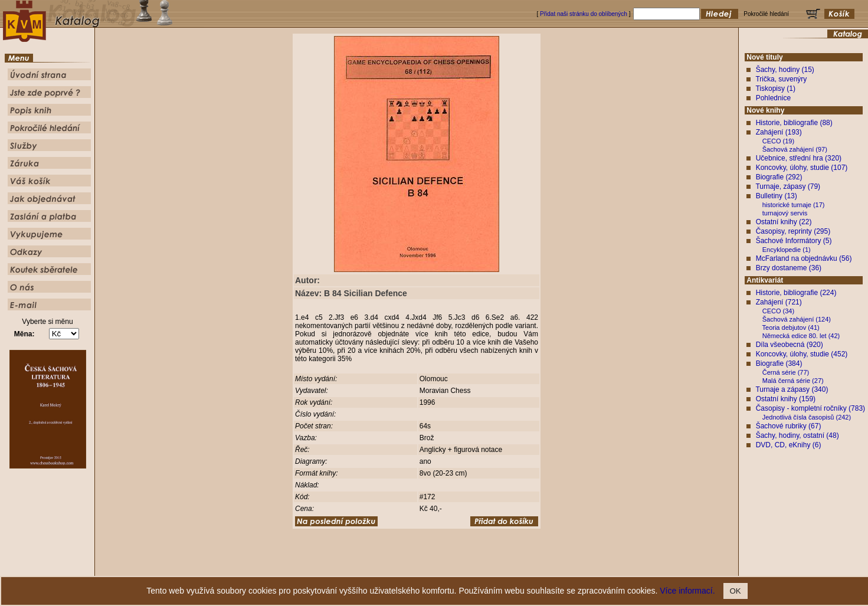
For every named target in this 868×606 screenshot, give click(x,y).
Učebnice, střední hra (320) (799, 158)
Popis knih (427, 567)
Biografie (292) (779, 177)
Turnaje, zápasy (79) (788, 186)
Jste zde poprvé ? (384, 567)
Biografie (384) (779, 363)
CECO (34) (778, 311)
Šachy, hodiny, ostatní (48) (797, 435)
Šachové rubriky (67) (789, 426)
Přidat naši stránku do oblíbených (584, 14)
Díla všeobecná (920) (790, 345)
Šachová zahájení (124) (797, 319)
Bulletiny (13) (777, 196)
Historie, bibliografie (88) (794, 123)
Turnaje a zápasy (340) (792, 389)
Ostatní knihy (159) (786, 399)
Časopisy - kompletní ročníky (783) (810, 408)
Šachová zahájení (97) (795, 149)
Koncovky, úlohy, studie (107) (802, 168)
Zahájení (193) (779, 132)
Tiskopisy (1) (775, 89)
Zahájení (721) (779, 302)
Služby (506, 567)
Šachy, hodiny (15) (785, 70)
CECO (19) (778, 141)
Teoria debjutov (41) (791, 327)
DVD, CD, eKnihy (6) (789, 445)
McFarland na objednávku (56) (804, 258)
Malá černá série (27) (793, 381)
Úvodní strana (337, 567)
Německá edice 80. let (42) (801, 336)
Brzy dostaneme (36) (789, 268)
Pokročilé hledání (469, 567)
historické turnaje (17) (794, 205)
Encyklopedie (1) (787, 250)
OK (736, 591)
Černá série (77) (786, 372)
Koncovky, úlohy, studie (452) (802, 354)
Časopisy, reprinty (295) (793, 231)
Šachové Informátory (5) (794, 241)
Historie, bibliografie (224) (796, 293)
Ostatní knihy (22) (784, 222)
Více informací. (687, 591)
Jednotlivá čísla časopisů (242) (807, 417)
